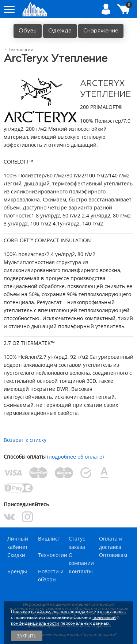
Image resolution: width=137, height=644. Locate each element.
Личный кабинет (18, 543)
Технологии (53, 555)
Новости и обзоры (51, 575)
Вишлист (49, 539)
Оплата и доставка (111, 543)
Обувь (28, 31)
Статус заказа (77, 543)
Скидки (16, 555)
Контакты (81, 571)
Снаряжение (101, 31)
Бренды (17, 571)
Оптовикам (113, 555)
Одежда (60, 31)
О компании (81, 559)
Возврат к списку (25, 440)
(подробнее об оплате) (75, 457)
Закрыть (27, 636)
